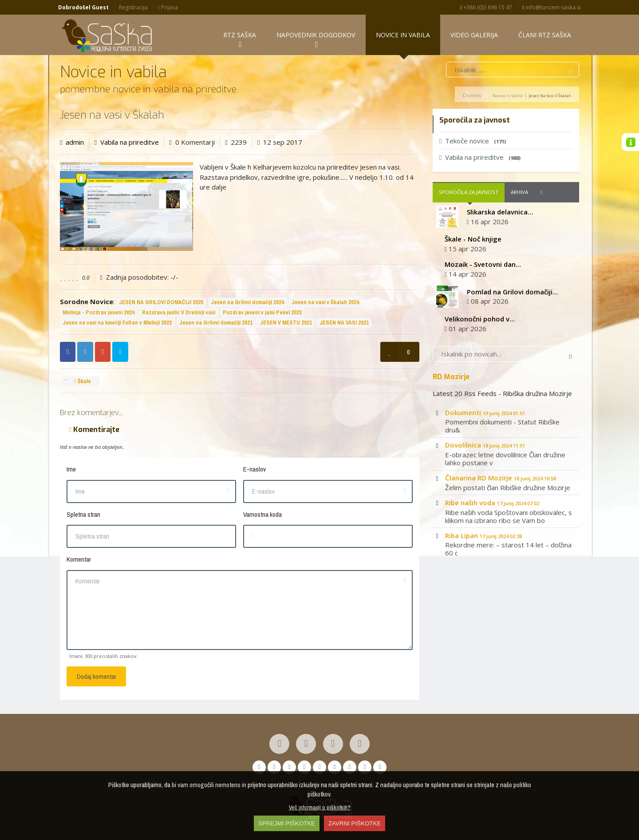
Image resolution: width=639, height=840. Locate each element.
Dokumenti (485, 413)
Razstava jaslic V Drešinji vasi (179, 313)
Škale (83, 382)
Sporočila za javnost (469, 193)
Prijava (168, 7)
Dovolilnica (485, 446)
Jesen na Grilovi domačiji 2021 (216, 323)
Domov (472, 96)
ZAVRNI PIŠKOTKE (355, 823)
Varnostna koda (262, 515)
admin (75, 143)
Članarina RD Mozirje (501, 478)
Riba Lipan (483, 536)
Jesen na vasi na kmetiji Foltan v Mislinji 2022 (117, 323)
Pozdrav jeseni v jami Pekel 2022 (262, 313)
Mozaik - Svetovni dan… (483, 265)
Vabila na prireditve (130, 143)
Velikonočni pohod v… (480, 319)
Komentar (79, 560)
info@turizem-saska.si (551, 7)
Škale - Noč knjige (473, 240)
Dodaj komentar (97, 677)
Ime (71, 470)
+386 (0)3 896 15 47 (486, 7)
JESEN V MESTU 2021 (286, 323)
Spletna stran (83, 515)
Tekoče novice (473, 141)
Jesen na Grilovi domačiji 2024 (247, 303)
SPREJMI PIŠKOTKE (287, 823)
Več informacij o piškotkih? (320, 807)
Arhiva (519, 193)
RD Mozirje (451, 377)
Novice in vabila (508, 96)
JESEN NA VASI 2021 (344, 323)
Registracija (133, 7)
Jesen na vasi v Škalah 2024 (325, 303)
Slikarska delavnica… (500, 212)
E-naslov (254, 470)
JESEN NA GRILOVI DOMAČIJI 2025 (161, 303)
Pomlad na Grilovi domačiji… (512, 292)
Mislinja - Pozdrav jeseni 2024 (99, 313)
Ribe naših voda (492, 503)
